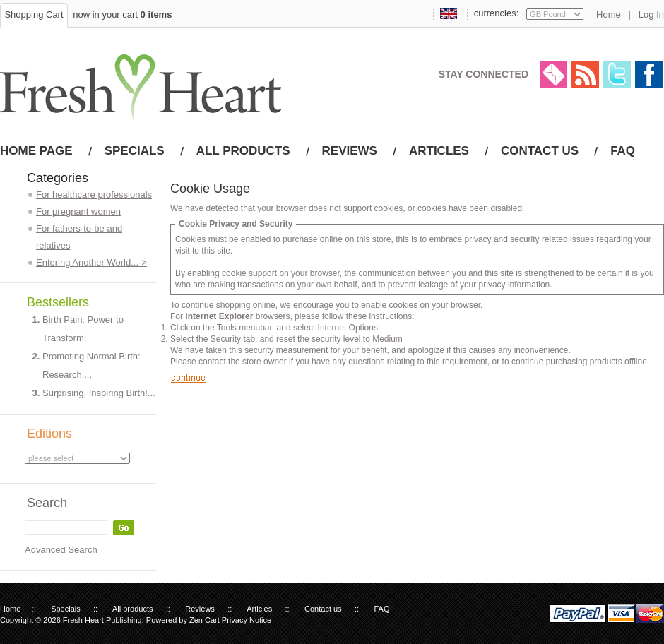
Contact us (540, 151)
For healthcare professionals (94, 195)
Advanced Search (61, 550)
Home (609, 14)
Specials (135, 151)
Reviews (350, 151)
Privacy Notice (247, 620)
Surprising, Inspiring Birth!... (99, 393)
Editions (49, 434)
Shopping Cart (34, 14)
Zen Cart (204, 620)
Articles (439, 151)
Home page (36, 151)
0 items (156, 14)
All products (243, 151)
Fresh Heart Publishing (102, 620)
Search (47, 503)
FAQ (623, 151)
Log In (651, 14)
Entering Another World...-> (91, 262)
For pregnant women (78, 211)
